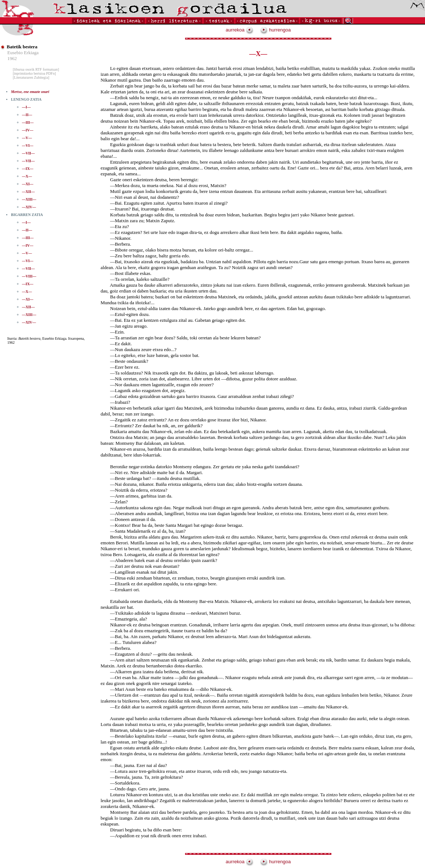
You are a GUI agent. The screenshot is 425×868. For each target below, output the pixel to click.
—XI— (28, 184)
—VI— (28, 146)
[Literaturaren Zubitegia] (31, 77)
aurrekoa (240, 30)
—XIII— (29, 199)
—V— (27, 138)
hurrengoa (275, 30)
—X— (27, 176)
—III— (28, 122)
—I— (26, 107)
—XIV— (29, 207)
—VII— (28, 153)
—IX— (28, 169)
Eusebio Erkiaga (23, 53)
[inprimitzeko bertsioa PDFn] (34, 73)
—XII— (28, 192)
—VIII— (29, 276)
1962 (12, 58)
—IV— (28, 130)
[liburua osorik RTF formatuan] (36, 69)
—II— (27, 115)
